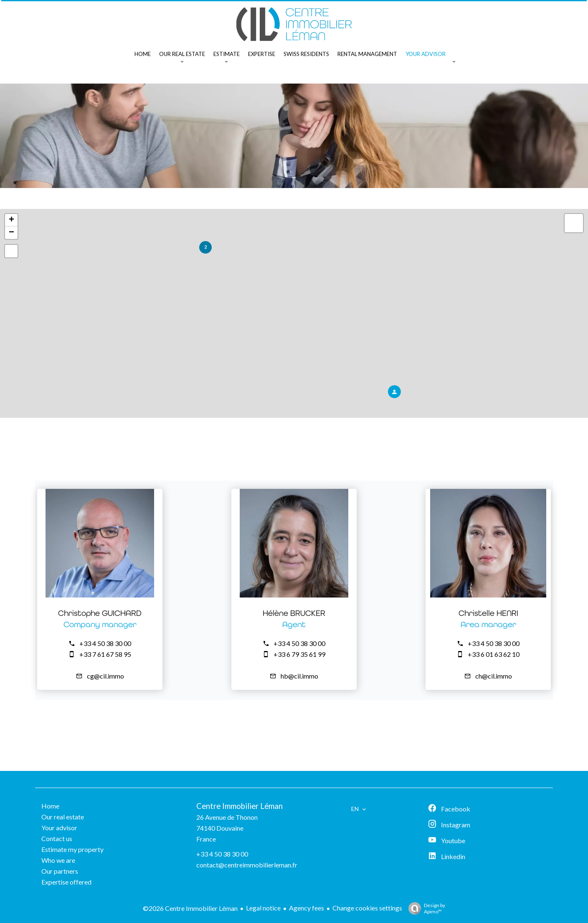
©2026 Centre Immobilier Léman (190, 908)
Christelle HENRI (488, 613)
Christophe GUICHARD (100, 613)
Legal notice (263, 908)
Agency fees (307, 908)
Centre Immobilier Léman (240, 806)
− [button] (11, 233)
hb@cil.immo (299, 676)
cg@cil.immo (105, 676)
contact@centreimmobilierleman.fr (247, 865)
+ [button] (11, 220)
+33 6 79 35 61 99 (299, 654)
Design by (425, 908)
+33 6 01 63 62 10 (494, 654)
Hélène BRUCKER (294, 613)
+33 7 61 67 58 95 (105, 654)
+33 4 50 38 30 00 (105, 643)
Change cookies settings (367, 908)
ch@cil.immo (494, 676)
